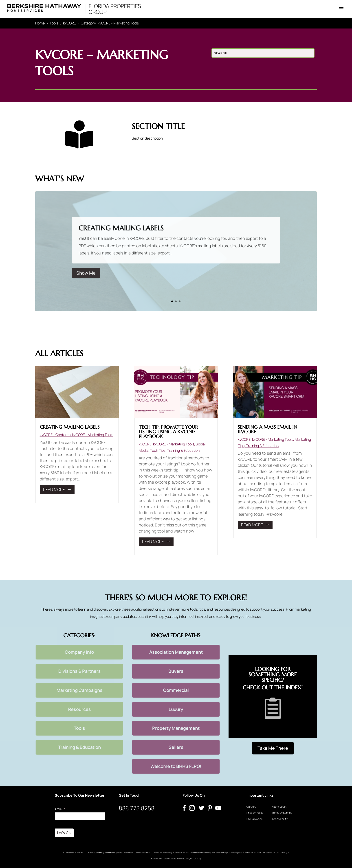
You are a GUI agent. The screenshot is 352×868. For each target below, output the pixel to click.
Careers (251, 807)
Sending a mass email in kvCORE (267, 429)
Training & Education (183, 450)
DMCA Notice (255, 819)
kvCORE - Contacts (55, 435)
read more (54, 489)
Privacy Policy (255, 813)
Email (67, 809)
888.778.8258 (137, 808)
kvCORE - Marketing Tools (93, 435)
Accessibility (280, 819)
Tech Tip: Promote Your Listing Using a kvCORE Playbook (168, 432)
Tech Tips (158, 450)
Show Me (86, 281)
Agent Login (279, 807)
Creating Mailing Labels (121, 236)
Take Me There (273, 748)
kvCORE (145, 444)
